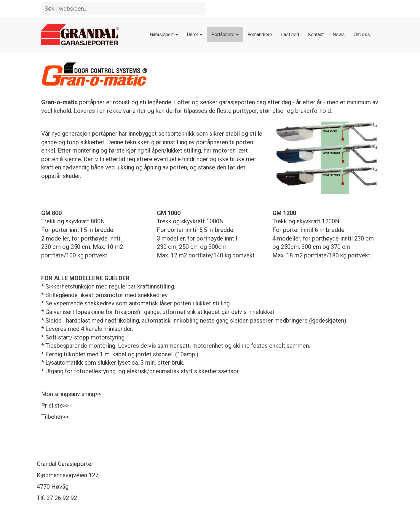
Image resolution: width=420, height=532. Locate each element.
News (339, 35)
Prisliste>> (55, 406)
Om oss (362, 35)
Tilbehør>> (55, 417)
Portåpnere (225, 35)
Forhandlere (260, 35)
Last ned (290, 35)
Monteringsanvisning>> (71, 394)
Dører (195, 35)
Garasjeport (164, 35)
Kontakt (316, 35)
